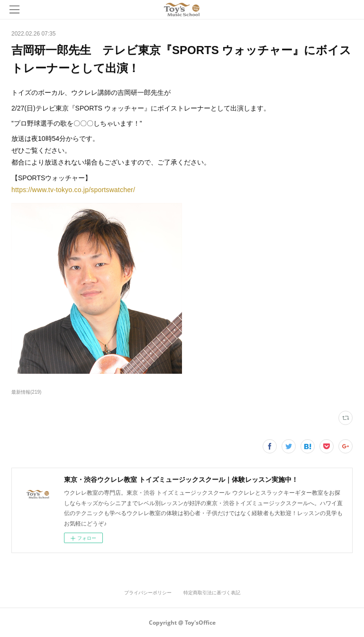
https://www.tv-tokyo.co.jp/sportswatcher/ (73, 190)
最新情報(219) (26, 392)
